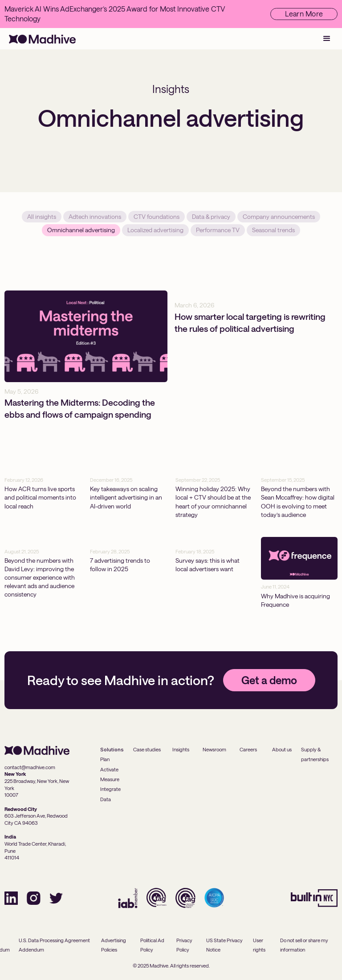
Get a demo (269, 680)
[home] (42, 38)
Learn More (304, 14)
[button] (327, 39)
